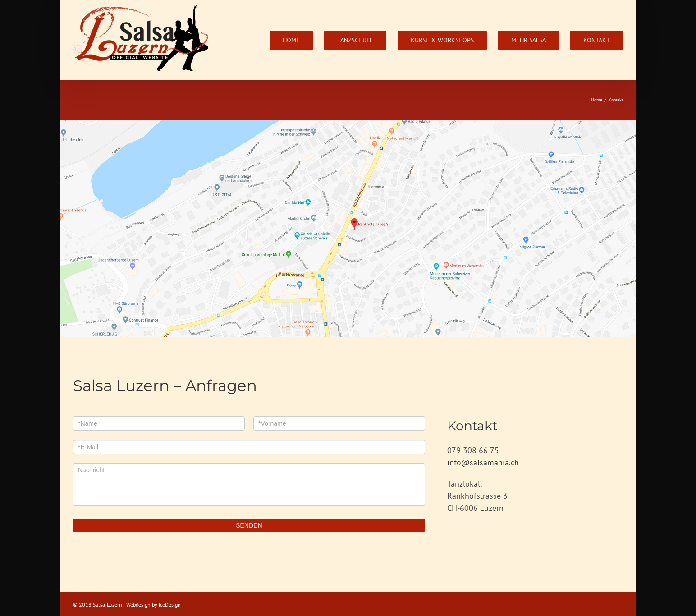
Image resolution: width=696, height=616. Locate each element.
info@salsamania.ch (483, 464)
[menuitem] (297, 40)
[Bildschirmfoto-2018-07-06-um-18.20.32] (348, 127)
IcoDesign (170, 606)
